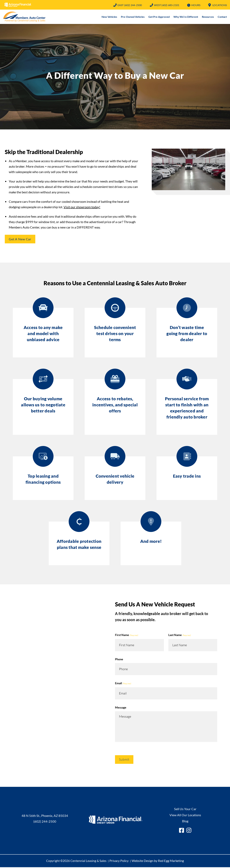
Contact (222, 17)
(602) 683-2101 (167, 5)
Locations (220, 5)
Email (123, 684)
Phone (119, 660)
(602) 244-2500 (130, 5)
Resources (208, 17)
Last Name (180, 636)
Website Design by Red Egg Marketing (158, 861)
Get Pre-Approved (159, 17)
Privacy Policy (119, 861)
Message (121, 708)
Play (188, 170)
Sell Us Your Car (185, 810)
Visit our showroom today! (82, 208)
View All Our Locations (185, 816)
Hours (196, 5)
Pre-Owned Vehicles (133, 17)
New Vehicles (109, 17)
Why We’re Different (186, 17)
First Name (127, 636)
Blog (185, 822)
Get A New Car (20, 240)
